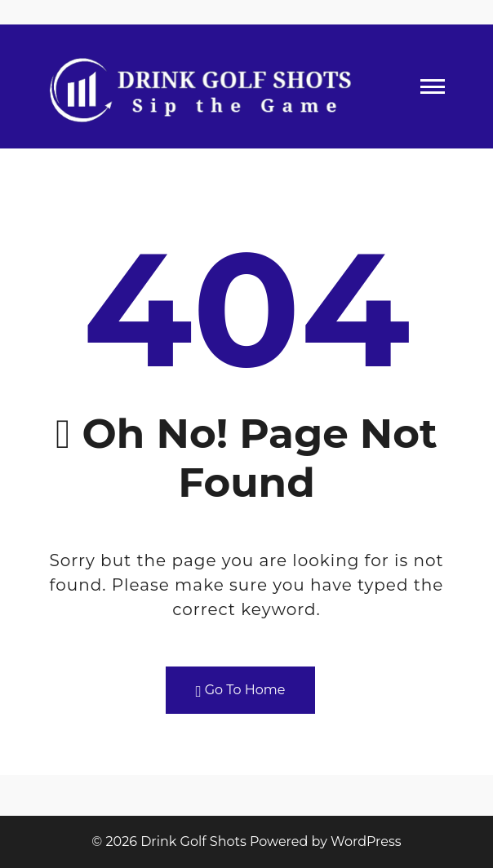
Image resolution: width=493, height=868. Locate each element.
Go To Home (241, 691)
